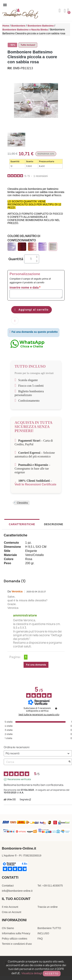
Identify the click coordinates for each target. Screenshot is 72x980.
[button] (60, 11)
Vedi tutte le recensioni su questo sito (39, 715)
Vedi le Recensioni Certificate (35, 484)
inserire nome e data (24, 288)
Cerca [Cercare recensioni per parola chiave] (36, 762)
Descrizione (53, 524)
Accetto (52, 974)
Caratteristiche (22, 524)
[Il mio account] (65, 11)
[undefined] (56, 708)
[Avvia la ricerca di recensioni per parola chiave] (70, 762)
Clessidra (22, 503)
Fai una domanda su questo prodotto (33, 332)
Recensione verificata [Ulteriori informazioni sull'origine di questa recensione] (19, 779)
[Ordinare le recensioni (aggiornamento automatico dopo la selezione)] (38, 753)
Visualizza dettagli (32, 973)
